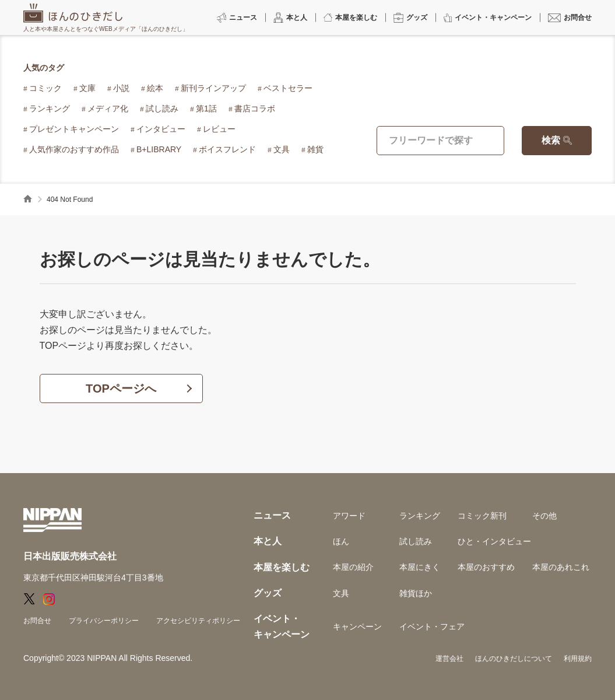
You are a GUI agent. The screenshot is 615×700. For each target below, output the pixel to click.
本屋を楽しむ (282, 567)
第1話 (206, 108)
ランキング (50, 108)
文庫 (87, 88)
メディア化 (108, 108)
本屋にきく (420, 567)
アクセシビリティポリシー (198, 621)
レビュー (219, 129)
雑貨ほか (416, 593)
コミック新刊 (482, 516)
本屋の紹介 (353, 567)
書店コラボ (255, 108)
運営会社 (449, 659)
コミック (45, 88)
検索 (551, 140)
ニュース (272, 515)
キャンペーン (357, 626)
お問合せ (37, 621)
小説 (121, 88)
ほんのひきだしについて (514, 659)
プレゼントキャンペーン (74, 129)
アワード (349, 516)
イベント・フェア (432, 626)
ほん (341, 541)
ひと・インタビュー (494, 541)
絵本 (155, 88)
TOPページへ (121, 388)
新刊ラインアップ (213, 88)
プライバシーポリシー (104, 621)
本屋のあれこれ (561, 567)
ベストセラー (288, 88)
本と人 (268, 541)
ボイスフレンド (227, 149)
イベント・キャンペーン (282, 626)
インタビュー (161, 129)
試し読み (162, 108)
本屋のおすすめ (486, 567)
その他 (544, 516)
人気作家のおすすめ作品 (74, 149)
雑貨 (315, 149)
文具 (282, 149)
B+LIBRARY (159, 149)
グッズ (268, 593)
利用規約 (578, 659)
